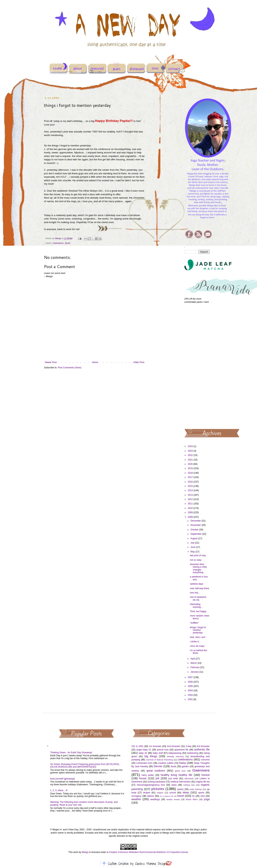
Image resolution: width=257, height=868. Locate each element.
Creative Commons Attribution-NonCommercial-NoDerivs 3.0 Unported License (148, 852)
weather (136, 799)
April (193, 659)
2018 (191, 473)
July (193, 543)
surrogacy (137, 796)
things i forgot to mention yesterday (198, 630)
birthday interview (175, 756)
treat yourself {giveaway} (63, 779)
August (194, 538)
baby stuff (158, 753)
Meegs (85, 852)
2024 (191, 446)
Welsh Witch (192, 799)
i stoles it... (195, 642)
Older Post (139, 362)
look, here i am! (198, 637)
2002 (191, 699)
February (195, 667)
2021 (191, 460)
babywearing (175, 753)
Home (95, 362)
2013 (191, 495)
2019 (191, 468)
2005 (191, 686)
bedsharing (193, 753)
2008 (191, 517)
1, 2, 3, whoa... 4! (59, 790)
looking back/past (156, 782)
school (173, 793)
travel (180, 796)
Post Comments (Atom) (70, 368)
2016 (191, 482)
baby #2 (143, 753)
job (157, 778)
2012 (191, 499)
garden (185, 766)
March (194, 663)
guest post (180, 771)
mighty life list (203, 782)
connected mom (144, 763)
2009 (191, 512)
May (193, 552)
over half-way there (199, 588)
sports (67, 243)
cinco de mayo (197, 646)
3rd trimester (203, 746)
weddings (155, 799)
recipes (147, 793)
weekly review (173, 799)
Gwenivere (201, 770)
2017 (191, 477)
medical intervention (180, 782)
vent (203, 796)
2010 (191, 508)
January (195, 672)
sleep (186, 792)
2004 (191, 691)
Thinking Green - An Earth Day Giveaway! (71, 753)
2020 (191, 464)
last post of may (198, 555)
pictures (158, 789)
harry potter (148, 775)
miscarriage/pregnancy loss (151, 785)
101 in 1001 (138, 746)
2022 (191, 455)
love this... (195, 593)
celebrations (58, 243)
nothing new (189, 785)
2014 (191, 490)
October (195, 530)
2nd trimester (174, 746)
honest (206, 775)
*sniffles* (194, 623)
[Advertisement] (197, 366)
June (193, 547)
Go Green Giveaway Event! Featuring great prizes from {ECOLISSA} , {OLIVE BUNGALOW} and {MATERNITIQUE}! (85, 766)
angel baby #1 (144, 750)
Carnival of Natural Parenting (159, 760)
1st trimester (155, 746)
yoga (207, 799)
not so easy (196, 560)
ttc (194, 796)
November (196, 525)
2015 (191, 486)
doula (173, 766)
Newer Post (51, 362)
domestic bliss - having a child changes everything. (198, 568)
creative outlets (166, 763)
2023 (191, 451)
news (174, 785)
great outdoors (156, 771)
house (143, 778)
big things (151, 756)
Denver (158, 766)
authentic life (202, 749)
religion (160, 793)
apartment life (181, 750)
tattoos (151, 796)
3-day (189, 746)
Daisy (182, 763)
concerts (205, 760)
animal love (163, 750)
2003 (191, 695)
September (196, 534)
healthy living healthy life (176, 775)
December (196, 521)
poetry (180, 789)
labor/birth (189, 779)
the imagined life (167, 796)
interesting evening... (196, 606)
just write (173, 779)
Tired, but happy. (198, 611)
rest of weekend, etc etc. (198, 598)
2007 (191, 677)
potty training (196, 789)
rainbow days (197, 584)
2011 (191, 504)
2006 (191, 682)
